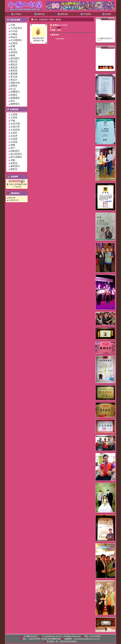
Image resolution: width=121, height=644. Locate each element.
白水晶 (14, 31)
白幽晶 (14, 34)
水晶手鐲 (15, 124)
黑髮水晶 (15, 83)
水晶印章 (15, 127)
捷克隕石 (15, 58)
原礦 (14, 46)
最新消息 (40, 14)
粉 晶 (13, 49)
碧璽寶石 (15, 92)
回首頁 (107, 14)
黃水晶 (14, 77)
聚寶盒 (14, 169)
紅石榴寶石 (16, 40)
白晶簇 (14, 142)
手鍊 (13, 121)
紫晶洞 (14, 67)
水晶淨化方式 (14, 200)
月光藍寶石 (16, 28)
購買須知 (12, 198)
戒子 (13, 148)
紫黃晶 (14, 71)
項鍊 (13, 160)
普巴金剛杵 (16, 157)
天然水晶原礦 (14, 20)
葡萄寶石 (15, 166)
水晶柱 (14, 133)
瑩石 (13, 101)
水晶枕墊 (15, 130)
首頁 (36, 19)
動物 (13, 55)
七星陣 (14, 114)
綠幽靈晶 (15, 98)
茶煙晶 (14, 52)
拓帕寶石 (15, 151)
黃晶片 (14, 80)
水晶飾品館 (13, 109)
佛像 (13, 145)
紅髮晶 (14, 43)
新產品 (14, 163)
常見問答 (86, 14)
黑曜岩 (14, 86)
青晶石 (14, 37)
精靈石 (14, 95)
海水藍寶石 (16, 154)
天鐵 (13, 25)
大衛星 (14, 118)
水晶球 (14, 136)
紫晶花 (14, 64)
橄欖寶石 (15, 104)
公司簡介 (16, 14)
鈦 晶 (13, 89)
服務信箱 (63, 14)
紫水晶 (14, 61)
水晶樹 (14, 139)
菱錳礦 (14, 74)
